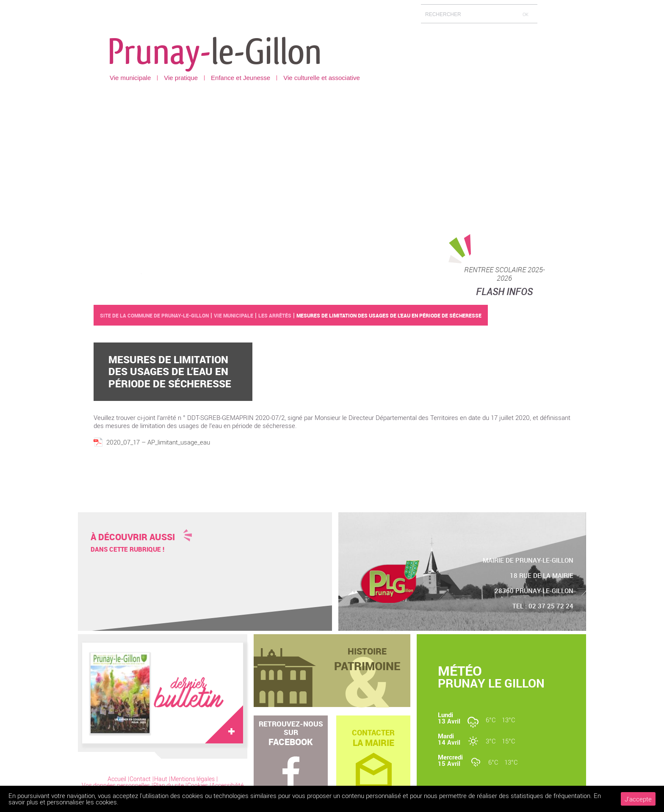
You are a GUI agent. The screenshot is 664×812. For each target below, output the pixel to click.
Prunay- (215, 50)
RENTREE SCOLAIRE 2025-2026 (505, 274)
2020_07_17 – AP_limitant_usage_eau (158, 442)
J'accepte (638, 799)
